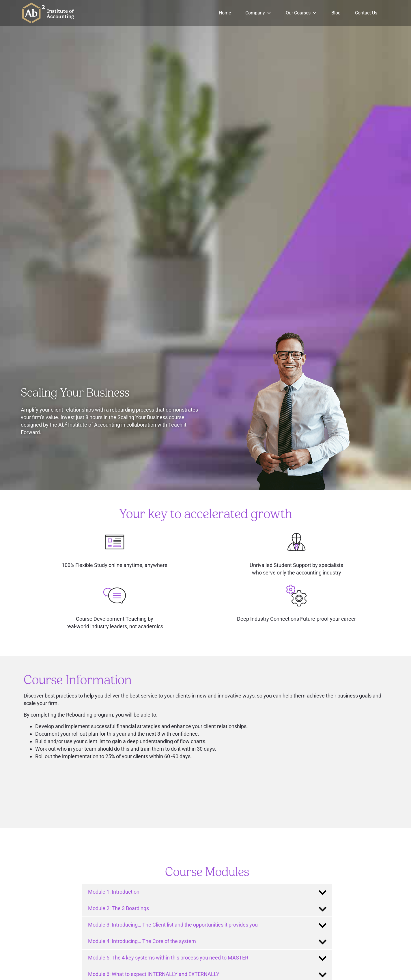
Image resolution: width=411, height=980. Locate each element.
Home (225, 13)
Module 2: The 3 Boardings (118, 908)
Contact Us (366, 13)
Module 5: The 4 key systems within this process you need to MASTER (168, 958)
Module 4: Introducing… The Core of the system (142, 941)
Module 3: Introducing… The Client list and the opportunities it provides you (173, 925)
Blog (336, 13)
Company (258, 13)
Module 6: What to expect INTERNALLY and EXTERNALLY (154, 974)
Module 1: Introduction (114, 892)
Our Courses (301, 13)
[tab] (207, 892)
